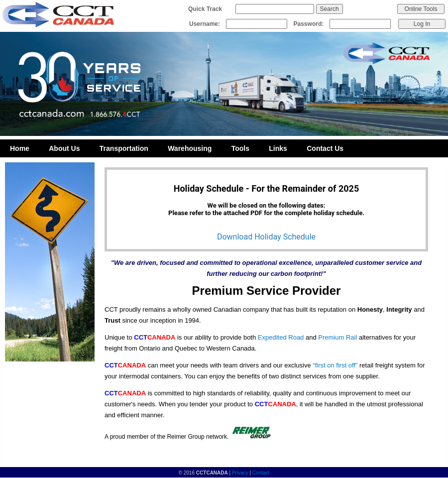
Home (20, 148)
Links (278, 148)
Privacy (240, 473)
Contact (261, 473)
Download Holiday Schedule (266, 237)
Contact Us (325, 148)
